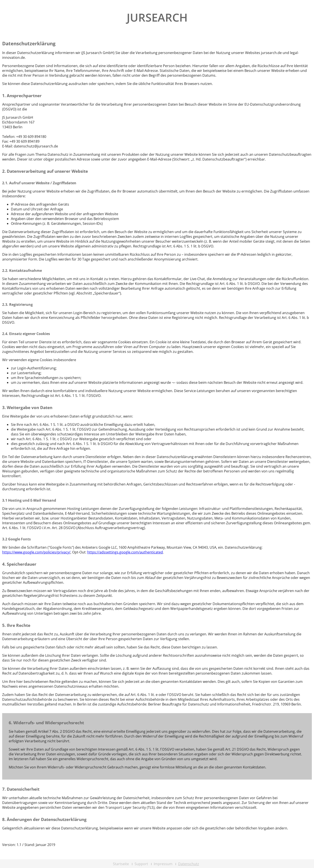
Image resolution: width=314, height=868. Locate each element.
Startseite (121, 864)
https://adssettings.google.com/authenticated (125, 552)
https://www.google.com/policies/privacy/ (36, 552)
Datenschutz (189, 864)
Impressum (163, 864)
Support (141, 864)
